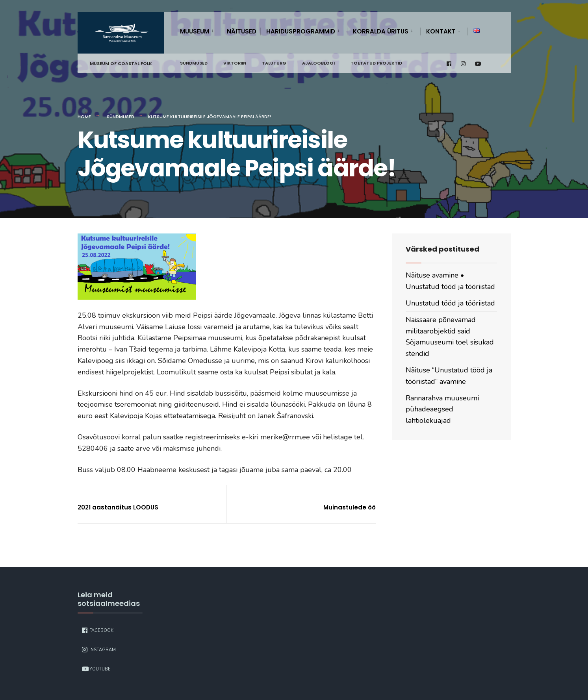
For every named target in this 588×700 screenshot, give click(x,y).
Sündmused (194, 63)
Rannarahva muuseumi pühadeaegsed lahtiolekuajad (442, 409)
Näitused (242, 31)
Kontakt (441, 31)
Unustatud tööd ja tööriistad (450, 303)
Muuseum (195, 31)
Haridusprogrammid (301, 31)
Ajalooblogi (318, 63)
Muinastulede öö (350, 507)
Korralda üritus (381, 31)
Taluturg (274, 63)
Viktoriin (235, 63)
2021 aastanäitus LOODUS (118, 507)
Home (84, 117)
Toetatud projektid (376, 63)
